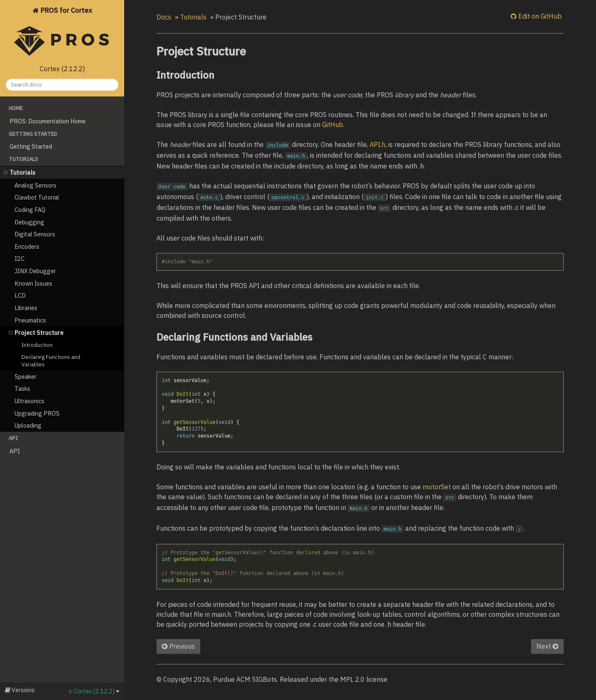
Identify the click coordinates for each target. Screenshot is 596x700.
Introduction (37, 345)
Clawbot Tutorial (37, 197)
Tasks (22, 388)
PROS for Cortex (62, 33)
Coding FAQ (30, 210)
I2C (19, 259)
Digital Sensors (35, 234)
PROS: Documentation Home (48, 121)
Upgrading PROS (37, 413)
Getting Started (31, 146)
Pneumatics (30, 320)
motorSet (437, 487)
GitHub (333, 125)
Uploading (28, 425)
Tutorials (19, 172)
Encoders (27, 247)
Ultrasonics (29, 401)
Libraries (26, 308)
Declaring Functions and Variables (51, 361)
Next (547, 646)
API (15, 451)
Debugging (29, 222)
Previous (178, 646)
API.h (377, 144)
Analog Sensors (35, 185)
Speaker (25, 376)
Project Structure (36, 333)
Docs (164, 17)
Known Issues (33, 283)
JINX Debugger (35, 271)
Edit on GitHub (539, 16)
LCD (20, 295)
